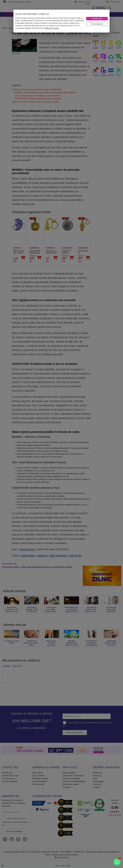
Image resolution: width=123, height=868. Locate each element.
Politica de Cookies (51, 28)
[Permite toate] (97, 19)
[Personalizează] (97, 24)
